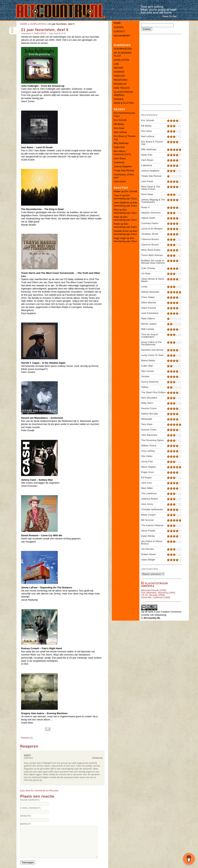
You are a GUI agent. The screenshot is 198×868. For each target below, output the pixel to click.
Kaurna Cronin (149, 408)
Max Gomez (148, 371)
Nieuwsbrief (122, 36)
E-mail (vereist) (30, 808)
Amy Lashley (148, 451)
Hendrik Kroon (121, 231)
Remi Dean (147, 194)
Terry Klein (147, 424)
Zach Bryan (120, 158)
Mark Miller (147, 488)
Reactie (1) (27, 738)
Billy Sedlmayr (121, 143)
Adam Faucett (149, 308)
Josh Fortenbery (150, 313)
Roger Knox (147, 472)
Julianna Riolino (150, 499)
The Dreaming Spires (152, 440)
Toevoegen (28, 862)
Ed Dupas (146, 477)
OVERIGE (119, 72)
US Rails (146, 274)
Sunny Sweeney (150, 382)
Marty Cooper (148, 515)
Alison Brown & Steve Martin (153, 280)
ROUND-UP (120, 84)
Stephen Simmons (151, 213)
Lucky (144, 287)
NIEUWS (118, 68)
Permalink (97, 758)
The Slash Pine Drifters (153, 392)
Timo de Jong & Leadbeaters (150, 336)
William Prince (149, 446)
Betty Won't (147, 403)
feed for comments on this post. (40, 791)
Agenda (119, 27)
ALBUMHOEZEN (123, 49)
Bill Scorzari (147, 520)
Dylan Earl (119, 147)
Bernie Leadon (149, 324)
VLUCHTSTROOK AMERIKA (123, 94)
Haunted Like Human (152, 350)
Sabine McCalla (150, 414)
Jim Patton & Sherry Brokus (152, 542)
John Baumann (149, 435)
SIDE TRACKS (122, 88)
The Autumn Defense (152, 525)
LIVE (116, 64)
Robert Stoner (149, 554)
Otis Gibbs (147, 456)
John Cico (146, 483)
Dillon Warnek (148, 303)
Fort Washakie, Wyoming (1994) (158, 593)
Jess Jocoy (147, 504)
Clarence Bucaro (150, 239)
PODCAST (119, 76)
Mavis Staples (149, 467)
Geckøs (145, 376)
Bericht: (26, 824)
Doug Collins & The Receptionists (151, 343)
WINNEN (119, 99)
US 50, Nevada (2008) (153, 595)
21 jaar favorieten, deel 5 (45, 30)
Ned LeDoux (120, 132)
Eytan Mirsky (148, 536)
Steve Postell (148, 531)
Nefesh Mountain (150, 292)
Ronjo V (145, 207)
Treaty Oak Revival (124, 170)
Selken (145, 387)
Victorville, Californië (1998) (156, 597)
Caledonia (119, 162)
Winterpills (147, 419)
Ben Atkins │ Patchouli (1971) (122, 153)
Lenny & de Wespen (152, 229)
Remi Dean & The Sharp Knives (151, 188)
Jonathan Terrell (150, 234)
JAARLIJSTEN (38, 24)
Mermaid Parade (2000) (154, 590)
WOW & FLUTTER (124, 103)
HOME (24, 24)
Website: (26, 816)
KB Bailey (119, 124)
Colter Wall (147, 366)
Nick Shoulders (149, 398)
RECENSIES (121, 80)
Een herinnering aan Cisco (125, 197)
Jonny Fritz (147, 462)
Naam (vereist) (30, 800)
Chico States (148, 297)
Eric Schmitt (120, 120)
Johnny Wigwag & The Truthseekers (153, 201)
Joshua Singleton (123, 166)
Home (117, 23)
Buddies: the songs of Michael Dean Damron (153, 262)
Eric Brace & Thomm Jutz (152, 143)
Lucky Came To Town (152, 355)
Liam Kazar (120, 181)
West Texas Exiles (151, 250)
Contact (119, 31)
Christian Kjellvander (152, 509)
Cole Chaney (148, 268)
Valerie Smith (148, 218)
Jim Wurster (147, 549)
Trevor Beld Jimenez (152, 255)
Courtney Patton (150, 223)
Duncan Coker (149, 430)
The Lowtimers (149, 493)
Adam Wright (148, 560)
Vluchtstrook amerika (155, 585)
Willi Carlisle (148, 329)
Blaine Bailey (148, 360)
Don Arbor (119, 128)
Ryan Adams (148, 318)
